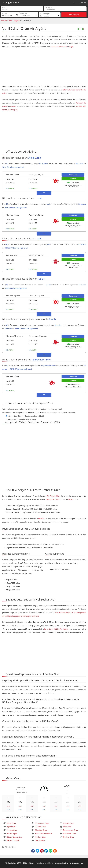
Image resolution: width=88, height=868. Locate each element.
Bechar (13, 106)
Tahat (70, 499)
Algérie (17, 21)
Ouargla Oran (69, 823)
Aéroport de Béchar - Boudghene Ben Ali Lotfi (26, 416)
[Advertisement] (44, 67)
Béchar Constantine (14, 837)
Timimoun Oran (69, 833)
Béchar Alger (12, 833)
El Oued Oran (40, 827)
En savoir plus (77, 863)
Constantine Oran (42, 823)
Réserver (73, 179)
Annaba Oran (12, 830)
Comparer (73, 175)
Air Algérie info (11, 3)
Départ (4, 7)
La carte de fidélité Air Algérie (56, 629)
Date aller (4, 13)
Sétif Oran (67, 827)
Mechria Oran (40, 837)
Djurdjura (50, 499)
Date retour (24, 13)
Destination (48, 7)
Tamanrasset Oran (70, 830)
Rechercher (74, 15)
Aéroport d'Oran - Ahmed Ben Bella (22, 419)
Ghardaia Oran (41, 830)
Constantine (62, 46)
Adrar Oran (11, 823)
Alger (71, 46)
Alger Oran (11, 827)
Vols (10, 21)
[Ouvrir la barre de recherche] (74, 3)
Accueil (4, 21)
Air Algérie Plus (53, 496)
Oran (13, 847)
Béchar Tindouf (13, 840)
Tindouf (54, 46)
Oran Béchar (40, 840)
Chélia (57, 499)
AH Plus (41, 518)
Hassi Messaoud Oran (44, 833)
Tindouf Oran (68, 837)
